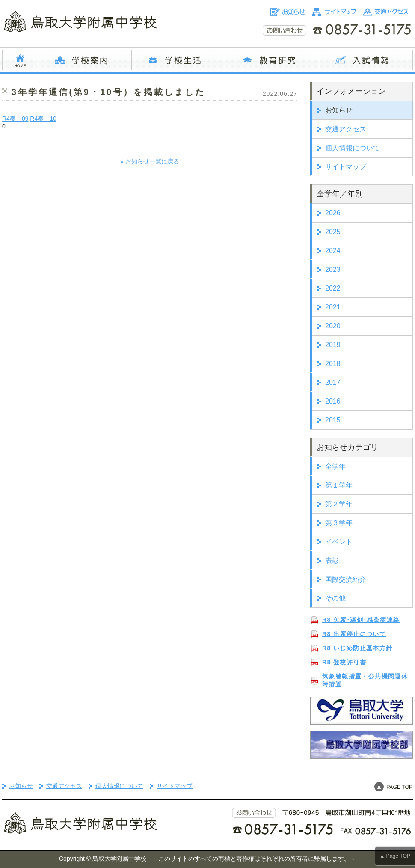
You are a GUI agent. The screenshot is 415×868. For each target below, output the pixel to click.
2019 (333, 345)
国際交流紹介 (346, 579)
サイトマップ (346, 167)
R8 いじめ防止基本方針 (357, 648)
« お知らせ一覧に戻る (150, 161)
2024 (333, 251)
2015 (333, 420)
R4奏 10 (43, 119)
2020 (333, 326)
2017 (333, 382)
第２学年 (339, 504)
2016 (333, 401)
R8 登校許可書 (344, 662)
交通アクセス (346, 129)
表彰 (332, 560)
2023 (333, 269)
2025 (333, 232)
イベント (339, 542)
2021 (333, 307)
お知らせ (339, 110)
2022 (333, 288)
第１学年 (339, 485)
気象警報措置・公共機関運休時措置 (365, 680)
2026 (333, 213)
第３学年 (339, 523)
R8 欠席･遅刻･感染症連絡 (361, 620)
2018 (333, 364)
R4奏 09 (15, 119)
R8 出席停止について (354, 634)
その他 (335, 598)
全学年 (335, 466)
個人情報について (353, 148)
